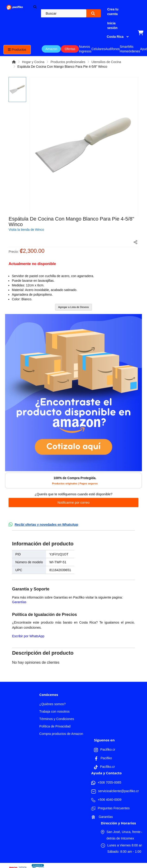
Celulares (98, 49)
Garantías (19, 602)
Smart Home (124, 49)
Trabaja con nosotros (55, 711)
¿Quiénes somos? (53, 704)
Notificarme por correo (73, 503)
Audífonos (112, 49)
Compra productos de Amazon (61, 734)
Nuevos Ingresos (85, 49)
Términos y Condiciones (57, 719)
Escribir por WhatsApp (28, 636)
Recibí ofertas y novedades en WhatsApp (46, 525)
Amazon (51, 49)
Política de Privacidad (55, 726)
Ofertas (70, 49)
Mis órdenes (134, 49)
